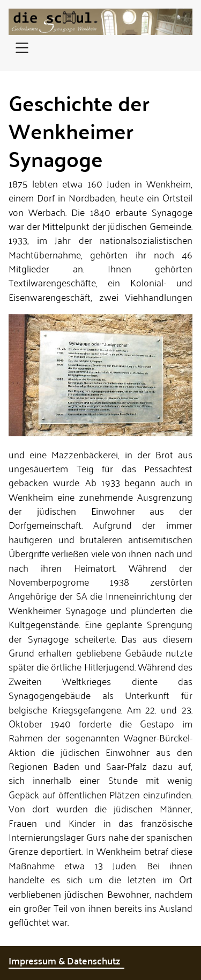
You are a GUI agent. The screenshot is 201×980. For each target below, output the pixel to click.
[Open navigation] (22, 49)
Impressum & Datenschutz (66, 960)
